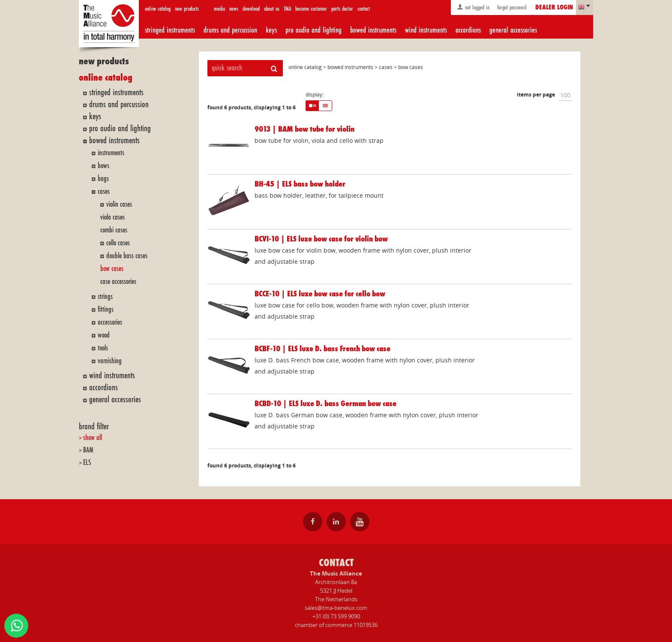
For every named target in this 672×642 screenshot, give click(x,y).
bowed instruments (373, 30)
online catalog (158, 9)
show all (93, 438)
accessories (110, 322)
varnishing (110, 361)
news (234, 9)
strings (105, 297)
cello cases (118, 243)
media (219, 9)
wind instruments (426, 30)
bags (103, 179)
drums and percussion (230, 30)
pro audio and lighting (313, 30)
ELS (87, 463)
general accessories (513, 30)
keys (271, 30)
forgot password (511, 8)
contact (364, 9)
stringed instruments (170, 30)
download (251, 9)
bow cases (112, 269)
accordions (468, 30)
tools (103, 348)
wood (104, 335)
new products (187, 9)
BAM (88, 450)
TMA (287, 9)
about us (272, 9)
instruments (111, 153)
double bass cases (127, 256)
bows (103, 166)
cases (104, 191)
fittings (106, 309)
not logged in (473, 7)
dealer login (554, 8)
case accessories (118, 282)
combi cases (114, 230)
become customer (311, 9)
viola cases (112, 217)
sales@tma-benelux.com (336, 608)
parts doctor (342, 9)
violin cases (119, 204)
